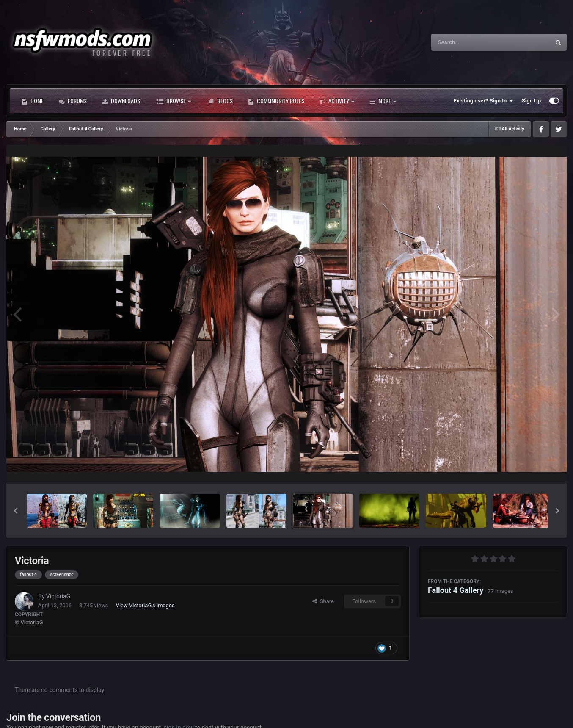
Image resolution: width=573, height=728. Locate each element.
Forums (73, 101)
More (383, 101)
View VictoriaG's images (145, 605)
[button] (16, 511)
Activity (337, 101)
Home (33, 101)
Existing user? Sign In (483, 101)
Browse (174, 101)
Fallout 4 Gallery (456, 590)
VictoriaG (58, 596)
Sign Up (531, 101)
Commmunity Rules (276, 101)
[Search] (469, 42)
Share (323, 601)
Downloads (121, 101)
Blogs (220, 101)
